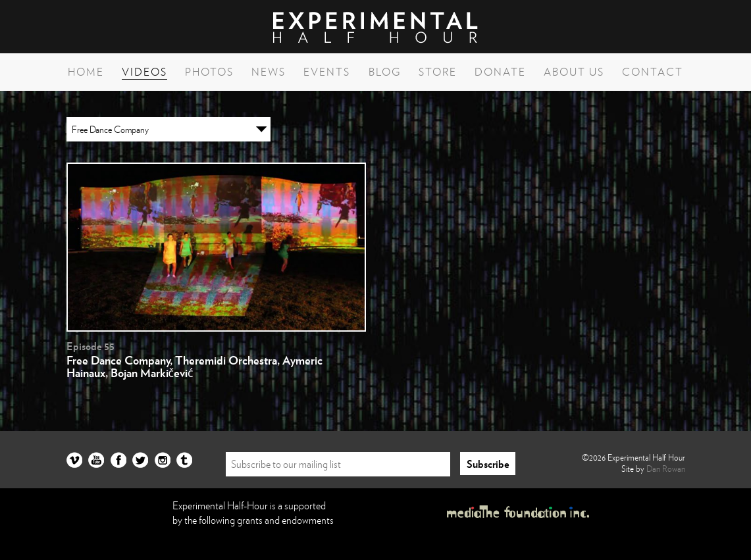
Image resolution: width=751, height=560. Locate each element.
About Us (574, 72)
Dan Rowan (666, 469)
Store (438, 72)
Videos (144, 72)
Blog (385, 72)
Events (327, 72)
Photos (209, 72)
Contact (653, 72)
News (269, 72)
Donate (500, 72)
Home (86, 72)
